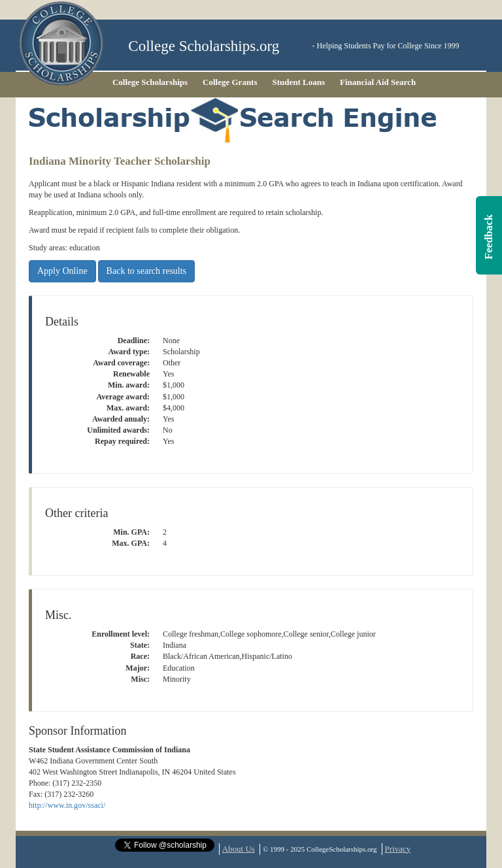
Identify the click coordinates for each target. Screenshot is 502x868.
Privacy (398, 849)
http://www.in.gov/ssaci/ (67, 805)
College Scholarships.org (204, 46)
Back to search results (146, 271)
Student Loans (299, 82)
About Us (239, 849)
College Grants (230, 82)
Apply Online (62, 271)
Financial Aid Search (378, 82)
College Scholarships (150, 82)
